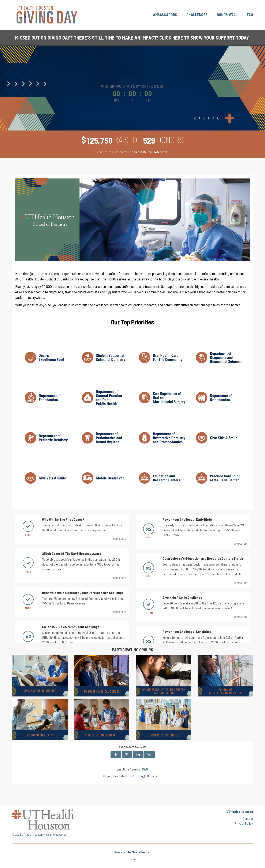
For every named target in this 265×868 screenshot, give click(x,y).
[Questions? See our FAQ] (145, 769)
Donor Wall (227, 15)
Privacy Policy (244, 823)
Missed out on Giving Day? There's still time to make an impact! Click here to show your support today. (132, 38)
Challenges (197, 15)
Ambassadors (165, 15)
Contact (248, 818)
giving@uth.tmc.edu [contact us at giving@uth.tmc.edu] (148, 776)
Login (132, 859)
